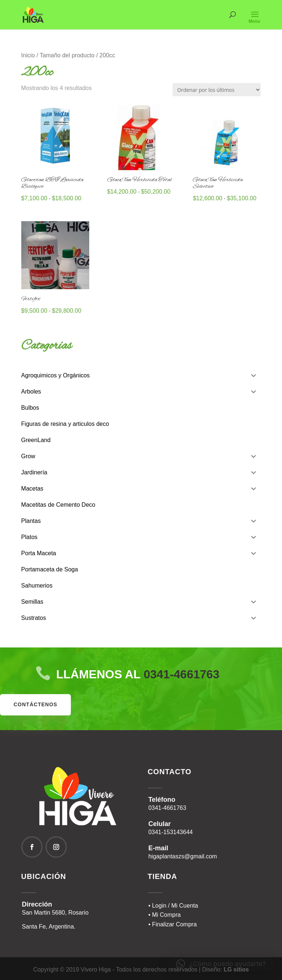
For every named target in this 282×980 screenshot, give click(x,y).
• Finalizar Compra (173, 924)
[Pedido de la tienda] (217, 90)
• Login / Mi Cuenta (173, 906)
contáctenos (35, 704)
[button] (221, 964)
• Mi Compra (164, 915)
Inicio (28, 55)
